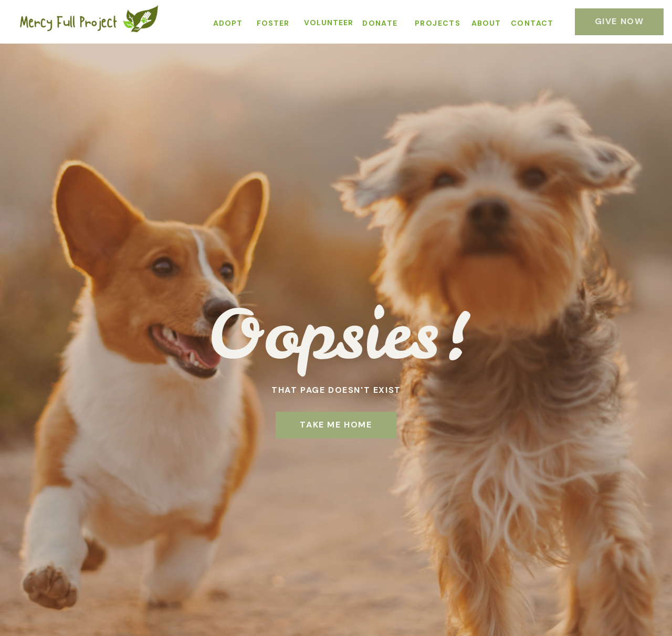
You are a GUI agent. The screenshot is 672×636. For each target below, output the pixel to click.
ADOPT (228, 23)
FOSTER (273, 23)
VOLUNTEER (329, 23)
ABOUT (486, 23)
